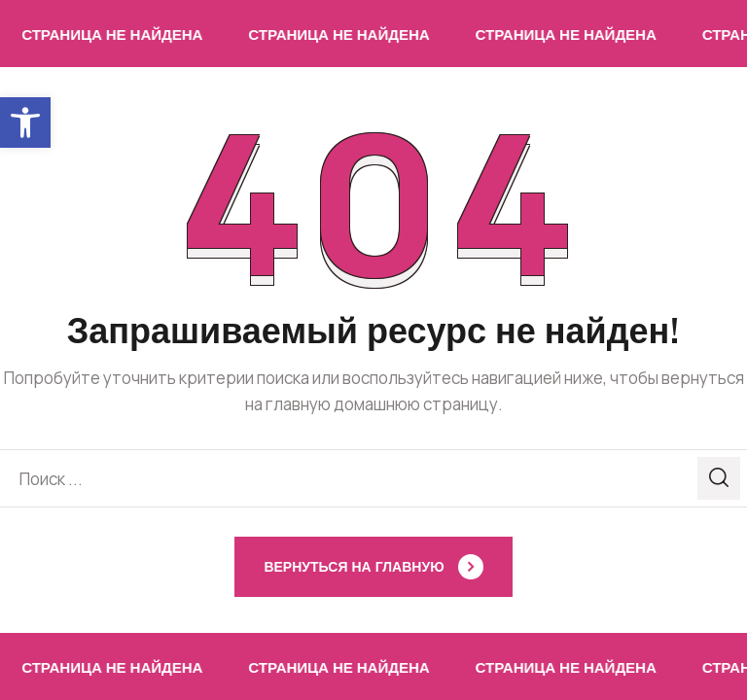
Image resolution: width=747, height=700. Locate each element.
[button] (25, 122)
